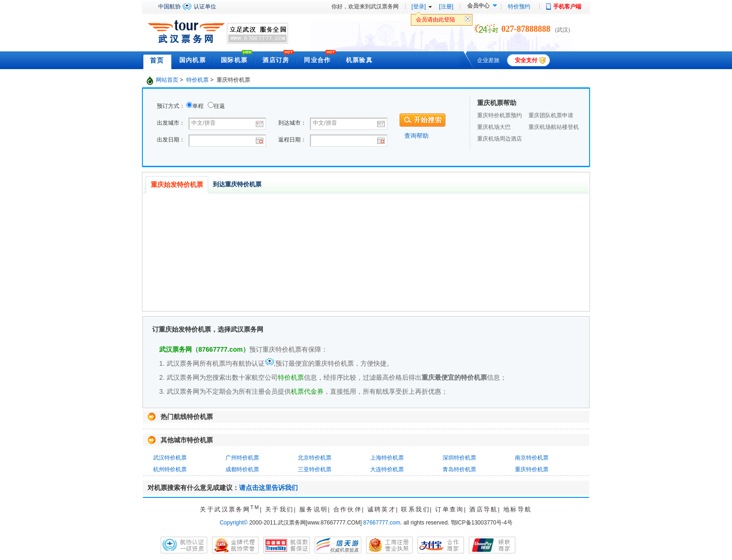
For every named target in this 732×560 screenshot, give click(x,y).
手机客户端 (567, 7)
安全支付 (526, 60)
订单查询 (450, 509)
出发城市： (171, 123)
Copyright (233, 523)
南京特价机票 (532, 458)
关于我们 (280, 509)
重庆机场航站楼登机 (554, 127)
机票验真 (359, 60)
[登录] (419, 7)
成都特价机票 (242, 469)
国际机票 (234, 60)
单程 (198, 106)
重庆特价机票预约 (500, 115)
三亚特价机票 (315, 469)
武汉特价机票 (170, 458)
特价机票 (197, 80)
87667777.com (382, 523)
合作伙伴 (348, 509)
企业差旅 (488, 60)
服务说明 (314, 509)
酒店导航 (484, 509)
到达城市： (292, 123)
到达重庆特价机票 (237, 184)
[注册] (446, 7)
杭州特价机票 (170, 469)
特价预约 (519, 7)
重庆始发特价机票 (177, 184)
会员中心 (479, 6)
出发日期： (171, 140)
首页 (157, 60)
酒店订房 (276, 60)
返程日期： (292, 140)
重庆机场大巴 (494, 127)
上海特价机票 (387, 458)
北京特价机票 (315, 458)
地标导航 (518, 509)
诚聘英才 (382, 509)
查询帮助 (416, 136)
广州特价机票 (242, 458)
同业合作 (317, 60)
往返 (219, 106)
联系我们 (415, 509)
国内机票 (193, 60)
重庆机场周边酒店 (500, 139)
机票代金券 (307, 391)
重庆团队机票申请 (551, 115)
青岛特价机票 (459, 469)
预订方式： (171, 106)
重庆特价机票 (532, 469)
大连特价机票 (387, 469)
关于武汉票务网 (230, 509)
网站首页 (167, 80)
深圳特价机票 (459, 458)
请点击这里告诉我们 (268, 488)
